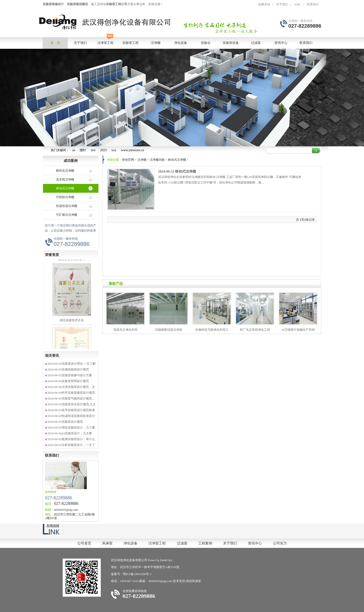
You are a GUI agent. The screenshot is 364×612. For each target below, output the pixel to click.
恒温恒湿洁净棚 (67, 206)
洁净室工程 (157, 543)
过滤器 (182, 543)
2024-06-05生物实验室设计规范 (68, 369)
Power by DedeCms (160, 560)
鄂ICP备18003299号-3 (137, 574)
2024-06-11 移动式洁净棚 (177, 171)
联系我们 (313, 4)
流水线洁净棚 (65, 179)
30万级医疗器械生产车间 (298, 330)
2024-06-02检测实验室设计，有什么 (71, 439)
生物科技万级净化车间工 (212, 330)
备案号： (117, 574)
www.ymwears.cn (133, 150)
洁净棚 (142, 160)
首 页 (55, 43)
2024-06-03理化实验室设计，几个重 (71, 427)
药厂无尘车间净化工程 (255, 330)
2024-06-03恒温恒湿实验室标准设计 (71, 416)
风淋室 (107, 543)
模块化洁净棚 (65, 171)
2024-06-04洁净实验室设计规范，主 (71, 387)
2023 (103, 150)
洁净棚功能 (157, 160)
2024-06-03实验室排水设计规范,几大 (72, 404)
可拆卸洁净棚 (65, 197)
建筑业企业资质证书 (72, 261)
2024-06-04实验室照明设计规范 (68, 381)
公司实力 (280, 543)
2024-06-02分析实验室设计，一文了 (71, 445)
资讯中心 (255, 543)
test (93, 150)
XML (297, 4)
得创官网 (128, 160)
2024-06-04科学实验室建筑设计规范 (71, 393)
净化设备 (130, 543)
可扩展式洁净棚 (67, 215)
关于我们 (282, 4)
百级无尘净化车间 (125, 330)
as (74, 150)
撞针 (83, 150)
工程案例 (205, 543)
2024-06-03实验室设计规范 (65, 422)
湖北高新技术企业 (72, 322)
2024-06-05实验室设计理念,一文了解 (72, 364)
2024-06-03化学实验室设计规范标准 (71, 410)
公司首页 (84, 543)
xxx (114, 150)
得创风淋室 (193, 581)
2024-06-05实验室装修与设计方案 (70, 375)
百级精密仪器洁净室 (169, 330)
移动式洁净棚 (65, 188)
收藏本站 (264, 4)
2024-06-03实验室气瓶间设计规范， (71, 398)
